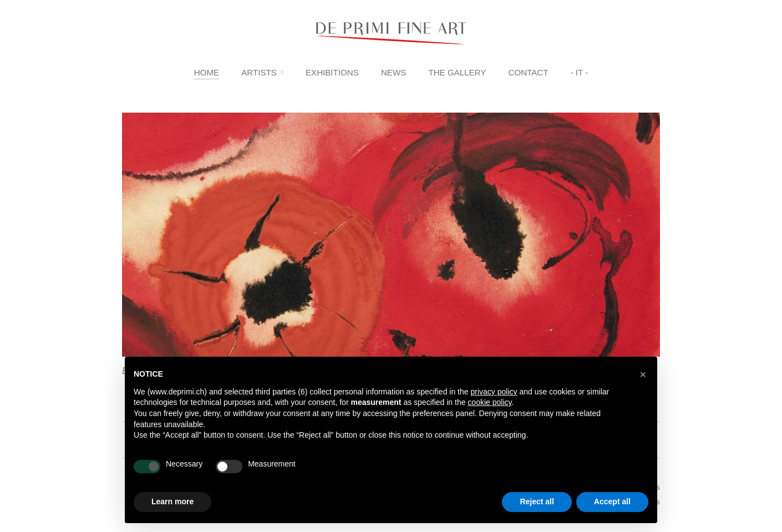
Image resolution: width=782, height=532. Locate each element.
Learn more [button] (172, 501)
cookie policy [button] (489, 402)
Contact (529, 72)
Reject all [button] (537, 501)
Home (207, 72)
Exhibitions (332, 72)
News (393, 72)
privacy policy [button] (494, 392)
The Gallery (457, 72)
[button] (643, 374)
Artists (259, 72)
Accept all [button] (612, 501)
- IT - (580, 72)
